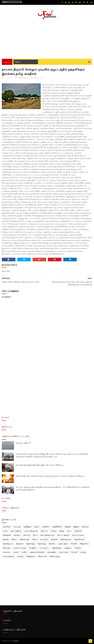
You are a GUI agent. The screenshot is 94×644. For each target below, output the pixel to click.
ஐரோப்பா (44, 531)
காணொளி (78, 531)
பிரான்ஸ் (74, 544)
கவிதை (62, 531)
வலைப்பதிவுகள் (9, 556)
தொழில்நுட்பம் (8, 544)
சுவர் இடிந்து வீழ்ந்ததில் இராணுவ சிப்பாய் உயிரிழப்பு (40, 465)
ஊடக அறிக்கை (16, 531)
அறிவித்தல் (27, 527)
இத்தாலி (68, 527)
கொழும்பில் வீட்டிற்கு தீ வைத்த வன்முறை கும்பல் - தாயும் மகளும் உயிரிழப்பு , (51, 476)
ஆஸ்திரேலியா (57, 527)
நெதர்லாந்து (42, 544)
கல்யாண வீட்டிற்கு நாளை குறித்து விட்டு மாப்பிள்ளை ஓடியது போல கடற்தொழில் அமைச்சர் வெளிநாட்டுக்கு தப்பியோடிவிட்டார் (52, 455)
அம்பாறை (17, 527)
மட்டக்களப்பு (44, 548)
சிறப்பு (35, 535)
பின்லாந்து (7, 548)
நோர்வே (52, 544)
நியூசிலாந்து (31, 544)
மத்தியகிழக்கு (56, 548)
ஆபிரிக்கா (46, 527)
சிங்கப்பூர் (27, 535)
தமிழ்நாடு (54, 539)
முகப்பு (7, 62)
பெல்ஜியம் (33, 548)
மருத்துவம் (68, 548)
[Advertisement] (47, 38)
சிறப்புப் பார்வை (78, 535)
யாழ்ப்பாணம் (64, 552)
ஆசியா (37, 527)
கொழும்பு (17, 535)
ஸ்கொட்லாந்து (55, 556)
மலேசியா (78, 548)
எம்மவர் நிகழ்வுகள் (31, 531)
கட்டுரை (53, 531)
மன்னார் (16, 552)
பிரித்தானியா (84, 544)
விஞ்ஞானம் (31, 556)
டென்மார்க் (44, 539)
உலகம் (5, 531)
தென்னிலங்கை (79, 539)
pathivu (16, 641)
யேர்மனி (74, 552)
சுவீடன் (35, 539)
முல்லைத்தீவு (52, 552)
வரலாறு (83, 552)
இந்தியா (77, 527)
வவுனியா (20, 556)
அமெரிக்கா (7, 527)
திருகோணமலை (66, 539)
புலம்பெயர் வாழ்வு (20, 548)
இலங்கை (40, 78)
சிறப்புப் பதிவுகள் (63, 535)
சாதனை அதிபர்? (23, 443)
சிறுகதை (6, 539)
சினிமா (14, 539)
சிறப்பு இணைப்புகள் (47, 535)
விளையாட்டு (42, 556)
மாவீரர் (24, 552)
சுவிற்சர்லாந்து (24, 539)
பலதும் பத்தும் (63, 544)
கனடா (69, 531)
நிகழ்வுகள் (20, 544)
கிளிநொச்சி (7, 535)
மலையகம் (7, 552)
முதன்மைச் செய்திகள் (37, 552)
